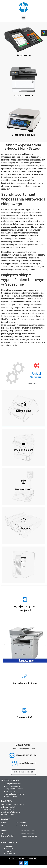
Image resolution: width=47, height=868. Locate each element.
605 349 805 (21, 823)
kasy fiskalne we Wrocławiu (20, 302)
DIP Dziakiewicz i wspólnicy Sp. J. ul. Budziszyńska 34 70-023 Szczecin (14, 807)
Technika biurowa (13, 786)
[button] (23, 18)
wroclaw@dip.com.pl (29, 836)
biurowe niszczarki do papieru (28, 221)
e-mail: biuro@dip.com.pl (11, 812)
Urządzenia (11, 784)
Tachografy (11, 791)
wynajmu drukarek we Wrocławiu (25, 236)
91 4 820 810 (22, 826)
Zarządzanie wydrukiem (16, 794)
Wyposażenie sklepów (15, 789)
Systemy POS (11, 796)
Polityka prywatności (27, 859)
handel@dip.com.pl (28, 833)
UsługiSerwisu (35, 375)
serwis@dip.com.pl (28, 831)
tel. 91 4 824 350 (8, 815)
